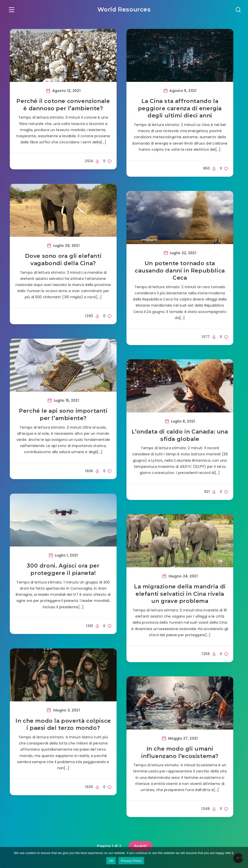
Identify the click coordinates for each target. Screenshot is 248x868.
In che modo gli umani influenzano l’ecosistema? (180, 753)
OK (111, 861)
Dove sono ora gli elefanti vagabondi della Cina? (63, 260)
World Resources (124, 9)
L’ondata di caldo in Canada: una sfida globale (180, 436)
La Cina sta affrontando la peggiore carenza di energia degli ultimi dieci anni (180, 109)
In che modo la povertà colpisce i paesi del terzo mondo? (63, 725)
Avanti (140, 845)
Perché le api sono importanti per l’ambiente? (63, 415)
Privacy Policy (131, 861)
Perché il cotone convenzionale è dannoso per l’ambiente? (63, 105)
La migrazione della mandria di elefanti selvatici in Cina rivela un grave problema (180, 595)
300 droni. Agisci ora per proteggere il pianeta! (63, 570)
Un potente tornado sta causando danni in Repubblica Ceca (180, 271)
